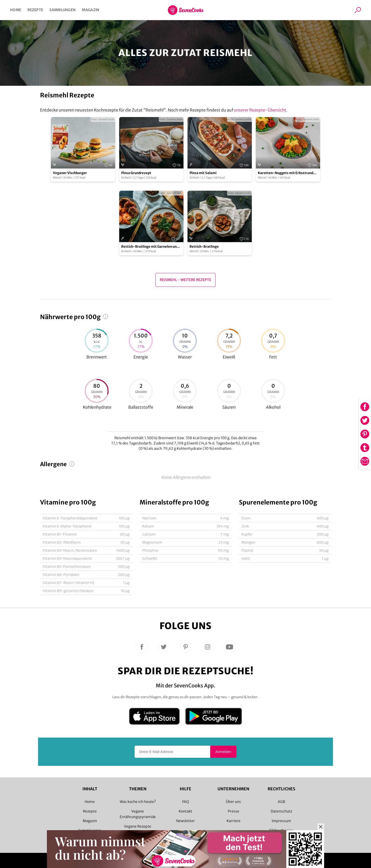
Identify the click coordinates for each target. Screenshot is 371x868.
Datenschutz (281, 811)
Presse (234, 811)
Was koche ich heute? (138, 802)
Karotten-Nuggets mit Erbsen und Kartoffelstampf (286, 173)
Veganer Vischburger (70, 173)
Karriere (234, 821)
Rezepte (35, 10)
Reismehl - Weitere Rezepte (185, 280)
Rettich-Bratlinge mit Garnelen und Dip (150, 247)
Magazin (91, 10)
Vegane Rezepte (138, 826)
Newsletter (185, 821)
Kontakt (185, 811)
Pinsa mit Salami (203, 173)
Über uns (233, 802)
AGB (281, 802)
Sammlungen (63, 10)
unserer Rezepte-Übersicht (260, 110)
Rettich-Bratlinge (204, 247)
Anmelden (223, 752)
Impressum (281, 821)
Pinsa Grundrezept (136, 173)
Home (16, 10)
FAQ (186, 802)
